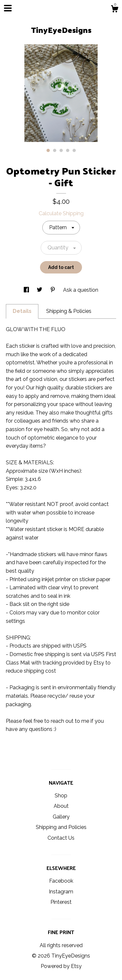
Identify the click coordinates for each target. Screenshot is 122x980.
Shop (61, 796)
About (61, 806)
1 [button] (48, 150)
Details (22, 311)
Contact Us (61, 838)
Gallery (61, 817)
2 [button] (55, 150)
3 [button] (61, 150)
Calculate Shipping (61, 213)
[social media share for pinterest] (53, 290)
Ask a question (81, 290)
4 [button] (68, 150)
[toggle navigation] (8, 8)
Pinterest (61, 902)
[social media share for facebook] (27, 290)
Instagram (61, 892)
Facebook (61, 881)
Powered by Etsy (61, 966)
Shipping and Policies (61, 827)
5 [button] (74, 150)
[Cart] (115, 10)
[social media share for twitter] (40, 290)
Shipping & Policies (69, 311)
